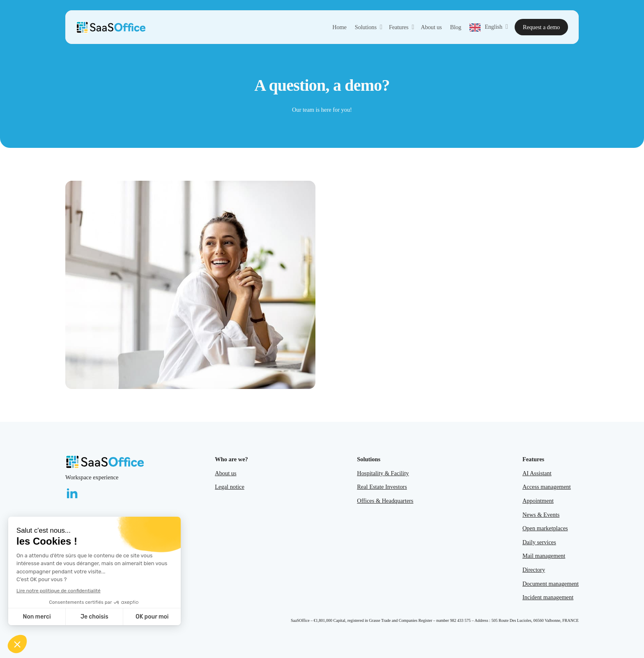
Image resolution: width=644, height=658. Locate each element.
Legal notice (230, 487)
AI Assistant (537, 473)
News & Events (541, 515)
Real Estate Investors (382, 487)
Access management (547, 487)
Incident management (548, 597)
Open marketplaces (545, 528)
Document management (551, 584)
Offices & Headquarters (385, 501)
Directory (534, 570)
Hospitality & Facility (383, 473)
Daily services (539, 542)
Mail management (544, 556)
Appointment (538, 501)
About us (225, 473)
